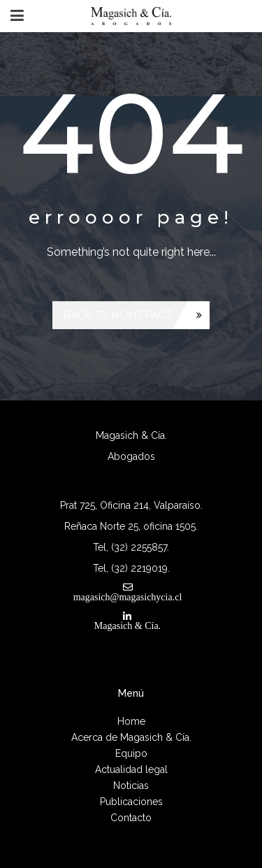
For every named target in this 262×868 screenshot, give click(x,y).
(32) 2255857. (140, 547)
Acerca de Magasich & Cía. (131, 737)
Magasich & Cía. (128, 625)
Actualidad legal (131, 769)
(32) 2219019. (140, 568)
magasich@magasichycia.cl (128, 597)
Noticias (131, 786)
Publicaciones (131, 802)
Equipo (131, 753)
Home (131, 721)
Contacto (131, 818)
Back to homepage (118, 315)
